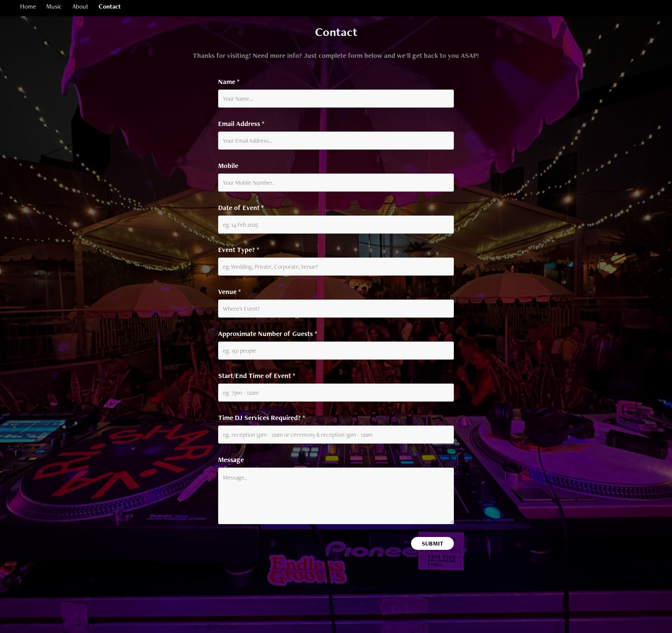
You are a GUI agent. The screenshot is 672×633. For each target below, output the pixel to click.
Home (28, 6)
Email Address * (241, 124)
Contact (110, 6)
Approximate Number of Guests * (268, 334)
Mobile (228, 166)
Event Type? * (239, 250)
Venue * (229, 292)
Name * (229, 82)
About (80, 6)
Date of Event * (241, 208)
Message (231, 460)
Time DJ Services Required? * (262, 418)
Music (54, 6)
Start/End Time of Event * (257, 376)
